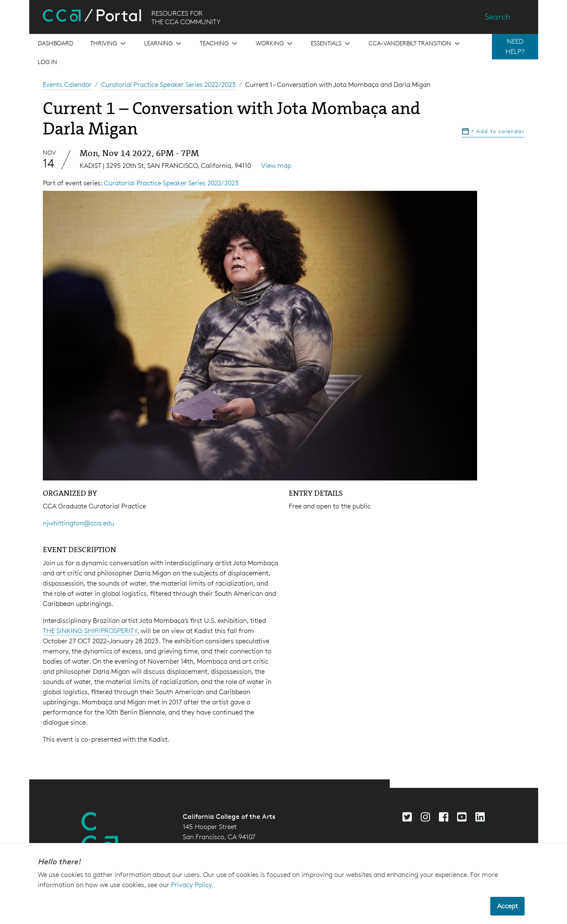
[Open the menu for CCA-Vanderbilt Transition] (415, 43)
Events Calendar (67, 85)
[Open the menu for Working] (275, 43)
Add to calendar (493, 131)
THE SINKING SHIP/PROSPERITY (90, 631)
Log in (47, 62)
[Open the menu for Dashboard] (56, 43)
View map (276, 166)
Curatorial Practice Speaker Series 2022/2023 (168, 85)
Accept (507, 906)
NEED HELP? (515, 46)
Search (498, 17)
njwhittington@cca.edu (78, 523)
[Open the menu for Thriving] (109, 43)
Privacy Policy (191, 885)
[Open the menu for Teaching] (219, 43)
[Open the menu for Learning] (163, 43)
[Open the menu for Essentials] (331, 43)
